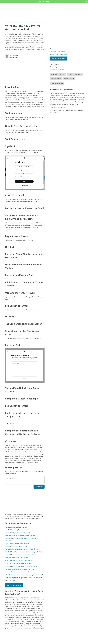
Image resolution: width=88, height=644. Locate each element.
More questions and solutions (59, 55)
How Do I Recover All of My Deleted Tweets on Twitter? (21, 566)
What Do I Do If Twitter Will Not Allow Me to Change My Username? (21, 539)
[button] (86, 1)
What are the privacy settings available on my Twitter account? (24, 578)
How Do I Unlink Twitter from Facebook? (17, 558)
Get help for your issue (14, 585)
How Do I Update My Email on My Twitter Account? (20, 536)
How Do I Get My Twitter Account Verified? (18, 533)
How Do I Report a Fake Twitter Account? (17, 543)
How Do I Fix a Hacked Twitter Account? (17, 546)
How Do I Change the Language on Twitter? (18, 563)
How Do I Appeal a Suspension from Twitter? (18, 561)
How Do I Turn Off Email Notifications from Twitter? (20, 569)
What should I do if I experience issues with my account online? (24, 575)
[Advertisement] (25, 72)
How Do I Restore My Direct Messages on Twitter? (20, 555)
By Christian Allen (15, 55)
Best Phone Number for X (57, 52)
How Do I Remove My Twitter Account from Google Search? (23, 549)
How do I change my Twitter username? (17, 572)
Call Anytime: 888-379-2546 (58, 108)
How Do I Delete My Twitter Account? (16, 527)
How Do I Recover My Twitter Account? (17, 530)
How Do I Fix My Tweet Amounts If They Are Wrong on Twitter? (24, 552)
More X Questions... (11, 581)
